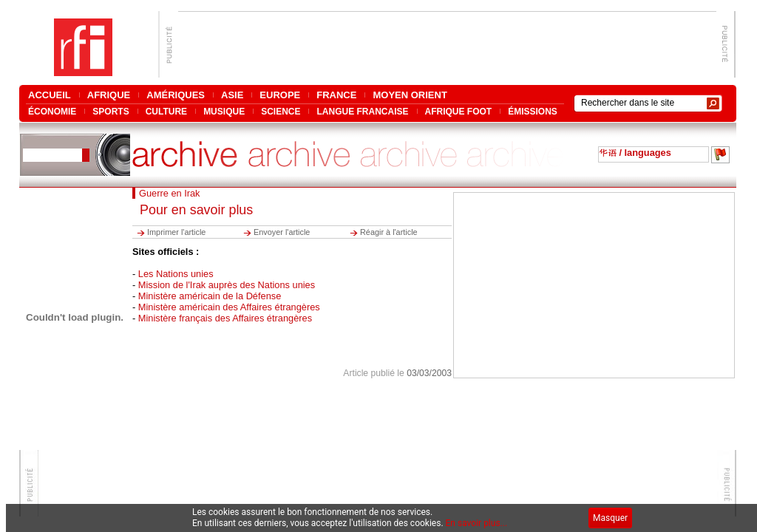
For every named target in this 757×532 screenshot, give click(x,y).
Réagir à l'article (389, 232)
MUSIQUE (224, 111)
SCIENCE (281, 111)
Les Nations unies (176, 274)
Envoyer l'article (282, 232)
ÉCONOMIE (52, 111)
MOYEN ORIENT (410, 95)
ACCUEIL (50, 95)
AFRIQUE (109, 95)
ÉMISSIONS (533, 111)
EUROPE (280, 95)
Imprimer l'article (176, 232)
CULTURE (166, 111)
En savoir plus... (477, 523)
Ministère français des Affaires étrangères (225, 318)
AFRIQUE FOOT (459, 111)
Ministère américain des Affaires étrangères (229, 307)
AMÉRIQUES (176, 95)
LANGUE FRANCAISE (362, 111)
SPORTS (111, 111)
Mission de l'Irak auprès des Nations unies (227, 285)
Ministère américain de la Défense (210, 296)
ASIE (232, 95)
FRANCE (336, 95)
